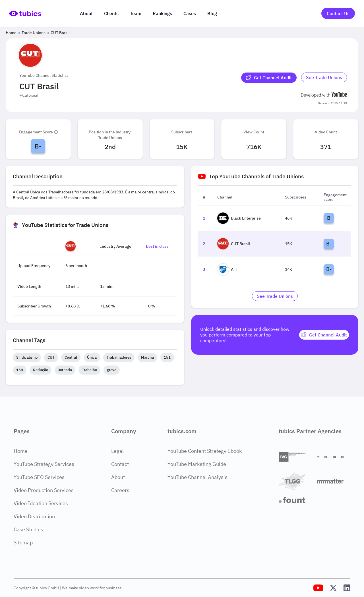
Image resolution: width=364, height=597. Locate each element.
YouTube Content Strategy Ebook (205, 451)
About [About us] (86, 13)
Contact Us (338, 13)
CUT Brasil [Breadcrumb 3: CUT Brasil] (60, 33)
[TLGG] (295, 481)
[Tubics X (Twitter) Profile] (333, 588)
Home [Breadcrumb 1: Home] (11, 33)
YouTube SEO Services (39, 477)
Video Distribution (34, 516)
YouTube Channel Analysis (197, 477)
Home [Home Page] (21, 451)
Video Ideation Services (41, 503)
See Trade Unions (324, 77)
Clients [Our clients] (111, 13)
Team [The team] (136, 13)
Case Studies (28, 529)
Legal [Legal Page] (117, 451)
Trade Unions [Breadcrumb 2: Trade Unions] (34, 33)
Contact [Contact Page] (120, 464)
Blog (212, 13)
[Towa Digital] (334, 457)
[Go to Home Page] (25, 14)
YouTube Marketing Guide (197, 464)
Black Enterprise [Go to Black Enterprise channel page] (239, 218)
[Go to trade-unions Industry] (324, 78)
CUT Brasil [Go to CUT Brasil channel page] (234, 244)
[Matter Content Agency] (334, 481)
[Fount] (295, 500)
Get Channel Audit (269, 78)
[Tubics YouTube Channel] (318, 588)
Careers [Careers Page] (120, 490)
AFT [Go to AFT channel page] (228, 269)
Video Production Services (44, 490)
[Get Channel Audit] (269, 78)
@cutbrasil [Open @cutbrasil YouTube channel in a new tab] (29, 95)
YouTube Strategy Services (44, 464)
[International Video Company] (295, 457)
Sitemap (23, 543)
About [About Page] (118, 477)
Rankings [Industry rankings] (162, 13)
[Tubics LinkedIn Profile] (347, 588)
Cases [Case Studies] (190, 13)
